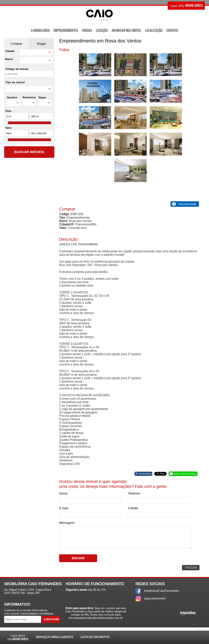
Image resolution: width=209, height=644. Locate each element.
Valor (9, 128)
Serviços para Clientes (54, 637)
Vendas (87, 30)
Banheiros (29, 97)
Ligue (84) (186, 6)
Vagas (42, 97)
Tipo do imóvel (15, 82)
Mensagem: (67, 523)
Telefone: (134, 493)
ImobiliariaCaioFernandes (162, 591)
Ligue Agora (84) (18, 637)
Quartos (12, 97)
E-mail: (64, 508)
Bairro (9, 59)
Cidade (10, 51)
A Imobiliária (40, 30)
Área (8, 111)
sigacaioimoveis (155, 598)
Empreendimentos (66, 30)
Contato (172, 30)
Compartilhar (143, 474)
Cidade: (133, 508)
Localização (154, 30)
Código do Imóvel (17, 69)
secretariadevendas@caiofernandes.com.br (96, 618)
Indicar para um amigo (183, 474)
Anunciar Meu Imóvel (126, 30)
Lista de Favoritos (95, 637)
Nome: (64, 493)
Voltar (191, 568)
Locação (102, 30)
